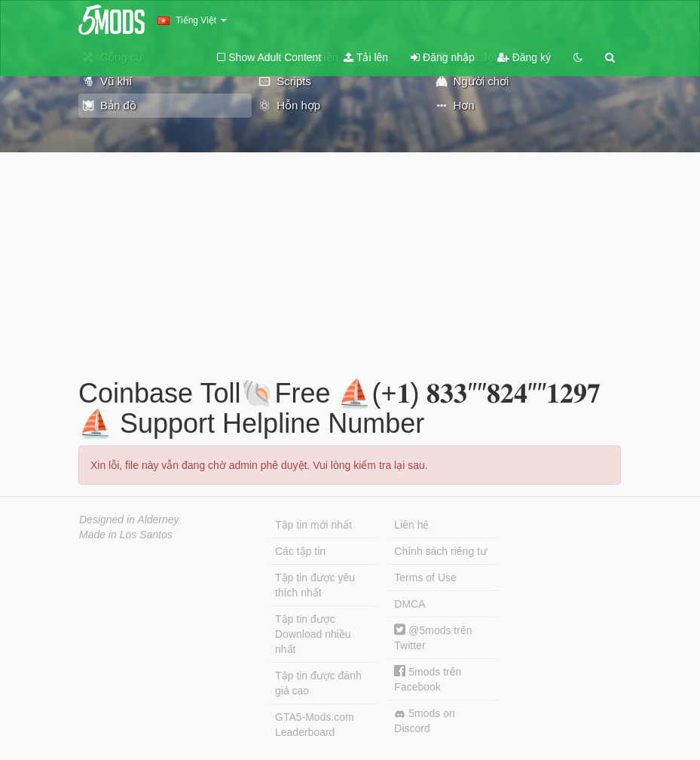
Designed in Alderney (129, 519)
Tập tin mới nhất (313, 525)
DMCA (410, 604)
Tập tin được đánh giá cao (318, 683)
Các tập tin (300, 551)
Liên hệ (411, 525)
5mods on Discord (424, 721)
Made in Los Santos (126, 535)
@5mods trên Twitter (433, 637)
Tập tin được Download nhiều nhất (313, 634)
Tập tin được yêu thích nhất (315, 585)
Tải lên (366, 57)
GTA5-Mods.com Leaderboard (315, 725)
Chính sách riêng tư (440, 551)
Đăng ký (524, 57)
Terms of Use (425, 578)
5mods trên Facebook (428, 679)
